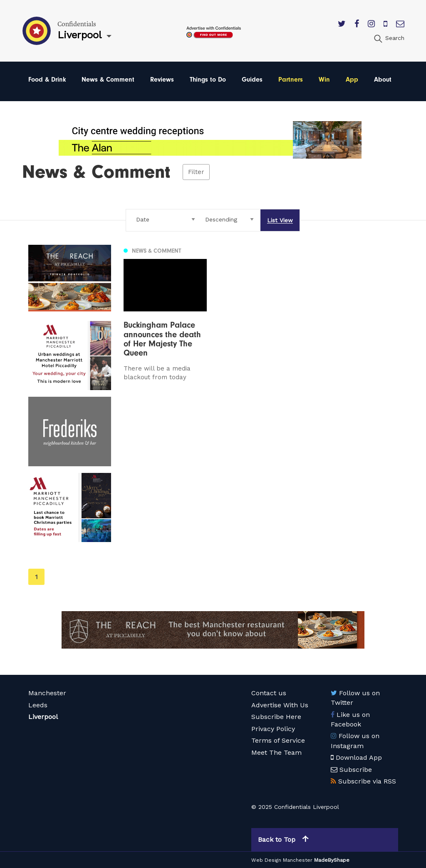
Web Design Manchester (282, 860)
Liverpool (43, 717)
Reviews (162, 80)
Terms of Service (278, 740)
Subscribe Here (276, 717)
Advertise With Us (280, 705)
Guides (252, 80)
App (352, 80)
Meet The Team (276, 752)
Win (324, 80)
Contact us (269, 693)
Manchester (47, 693)
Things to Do (208, 80)
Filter (196, 172)
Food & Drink (47, 80)
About (383, 80)
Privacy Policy (273, 729)
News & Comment (108, 80)
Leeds (38, 705)
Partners (291, 80)
